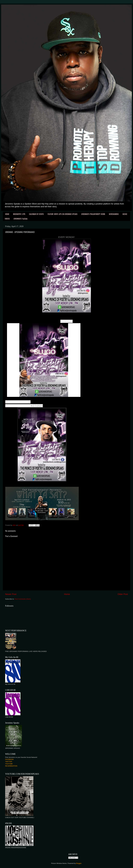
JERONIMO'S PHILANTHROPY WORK (93, 214)
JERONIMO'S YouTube (21, 219)
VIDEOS (7, 219)
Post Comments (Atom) (23, 599)
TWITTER (9, 762)
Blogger (79, 863)
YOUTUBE (9, 764)
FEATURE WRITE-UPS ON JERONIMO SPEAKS (63, 214)
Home (67, 594)
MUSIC (125, 214)
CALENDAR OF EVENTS (36, 214)
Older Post (123, 594)
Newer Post (11, 594)
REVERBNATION (11, 766)
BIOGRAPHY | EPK (19, 214)
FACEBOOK (9, 759)
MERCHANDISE (114, 214)
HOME (7, 214)
